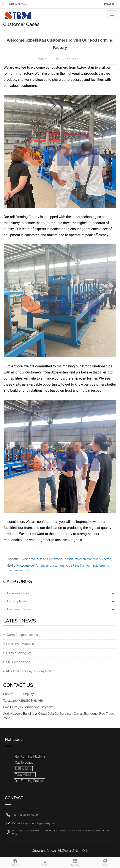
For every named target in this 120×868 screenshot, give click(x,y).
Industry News (17, 601)
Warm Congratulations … (23, 635)
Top (105, 862)
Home (15, 862)
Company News (18, 593)
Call (45, 862)
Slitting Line (23, 769)
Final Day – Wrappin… (21, 644)
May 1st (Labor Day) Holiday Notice (30, 671)
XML (85, 851)
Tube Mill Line (25, 775)
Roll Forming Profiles (29, 781)
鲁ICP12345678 (68, 851)
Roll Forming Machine (30, 756)
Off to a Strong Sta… (20, 653)
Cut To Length (25, 763)
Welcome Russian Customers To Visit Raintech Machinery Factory (67, 559)
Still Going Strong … (19, 662)
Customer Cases (19, 609)
